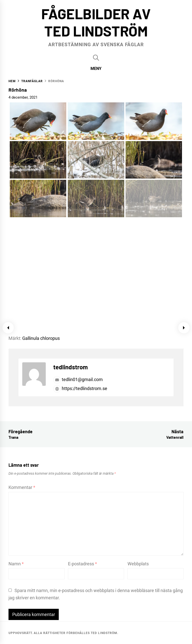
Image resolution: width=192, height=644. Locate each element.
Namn (16, 564)
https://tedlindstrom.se (80, 388)
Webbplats (138, 564)
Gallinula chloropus (41, 338)
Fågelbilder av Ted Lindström (96, 22)
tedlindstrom (70, 367)
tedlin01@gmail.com (78, 379)
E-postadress (82, 564)
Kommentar (22, 487)
